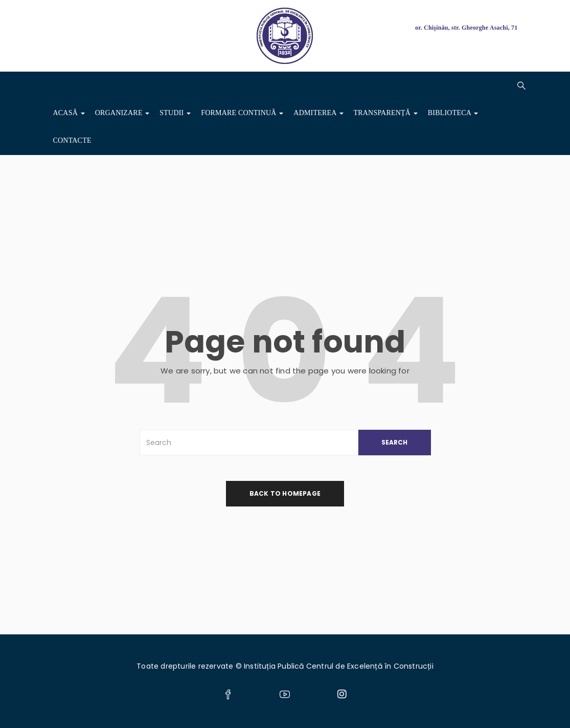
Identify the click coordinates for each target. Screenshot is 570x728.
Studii (175, 113)
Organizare (122, 113)
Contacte (72, 140)
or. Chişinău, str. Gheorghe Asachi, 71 (466, 28)
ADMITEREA (318, 113)
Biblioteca (453, 113)
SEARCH (394, 442)
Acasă (69, 113)
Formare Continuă (242, 113)
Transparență (386, 113)
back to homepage (285, 493)
